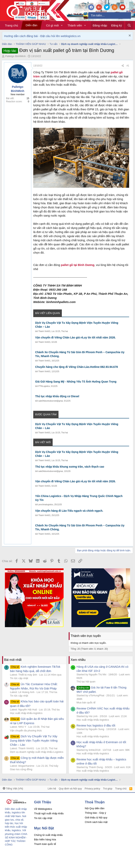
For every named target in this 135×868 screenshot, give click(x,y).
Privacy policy (92, 789)
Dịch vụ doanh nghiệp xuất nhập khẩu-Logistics (37, 752)
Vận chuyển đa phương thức (26, 731)
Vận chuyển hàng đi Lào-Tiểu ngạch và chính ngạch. (69, 511)
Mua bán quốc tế (86, 702)
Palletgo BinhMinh (16, 56)
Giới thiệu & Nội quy (96, 818)
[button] (62, 25)
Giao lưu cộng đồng (21, 769)
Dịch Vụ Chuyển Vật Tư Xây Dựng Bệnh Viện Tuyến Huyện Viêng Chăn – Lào (77, 325)
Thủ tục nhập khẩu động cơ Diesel (57, 396)
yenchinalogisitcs (46, 505)
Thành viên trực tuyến (86, 636)
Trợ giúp (108, 789)
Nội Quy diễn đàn (95, 808)
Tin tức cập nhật (19, 678)
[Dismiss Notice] (129, 36)
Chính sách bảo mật (96, 822)
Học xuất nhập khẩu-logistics (26, 713)
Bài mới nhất (13, 660)
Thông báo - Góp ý (95, 813)
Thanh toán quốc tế (45, 844)
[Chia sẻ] (123, 66)
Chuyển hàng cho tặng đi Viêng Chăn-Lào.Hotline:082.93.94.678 (76, 367)
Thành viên (75, 25)
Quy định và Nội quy (70, 789)
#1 (128, 66)
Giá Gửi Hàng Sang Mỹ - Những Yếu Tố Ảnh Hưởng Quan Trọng (76, 382)
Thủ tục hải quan (86, 682)
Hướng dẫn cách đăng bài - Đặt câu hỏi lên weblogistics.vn (42, 36)
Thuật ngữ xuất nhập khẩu (49, 813)
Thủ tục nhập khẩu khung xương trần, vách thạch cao (70, 467)
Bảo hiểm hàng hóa (45, 839)
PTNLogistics (44, 386)
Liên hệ (52, 789)
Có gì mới (52, 25)
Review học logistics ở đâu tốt (96, 725)
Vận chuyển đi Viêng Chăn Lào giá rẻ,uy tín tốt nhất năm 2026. (76, 337)
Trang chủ (11, 25)
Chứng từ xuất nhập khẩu (48, 835)
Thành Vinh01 (44, 331)
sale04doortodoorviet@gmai (51, 401)
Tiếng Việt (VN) (13, 789)
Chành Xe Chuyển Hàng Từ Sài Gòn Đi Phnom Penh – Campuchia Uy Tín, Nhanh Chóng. (80, 354)
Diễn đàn (31, 25)
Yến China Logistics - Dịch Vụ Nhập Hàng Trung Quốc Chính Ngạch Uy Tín (79, 498)
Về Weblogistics (43, 809)
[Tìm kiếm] (110, 15)
